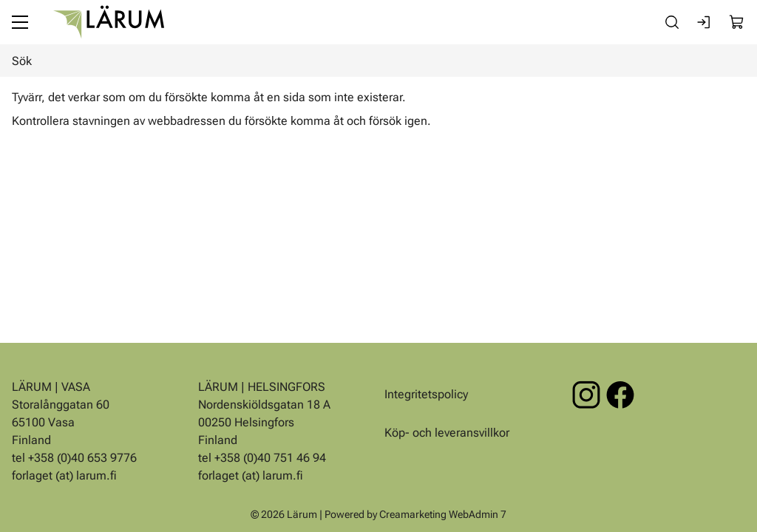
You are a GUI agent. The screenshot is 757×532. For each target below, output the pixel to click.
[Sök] (672, 22)
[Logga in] (705, 22)
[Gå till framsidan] (109, 22)
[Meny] (20, 22)
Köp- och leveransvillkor (447, 433)
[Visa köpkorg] (737, 22)
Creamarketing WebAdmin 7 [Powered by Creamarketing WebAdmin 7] (443, 514)
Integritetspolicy (426, 394)
